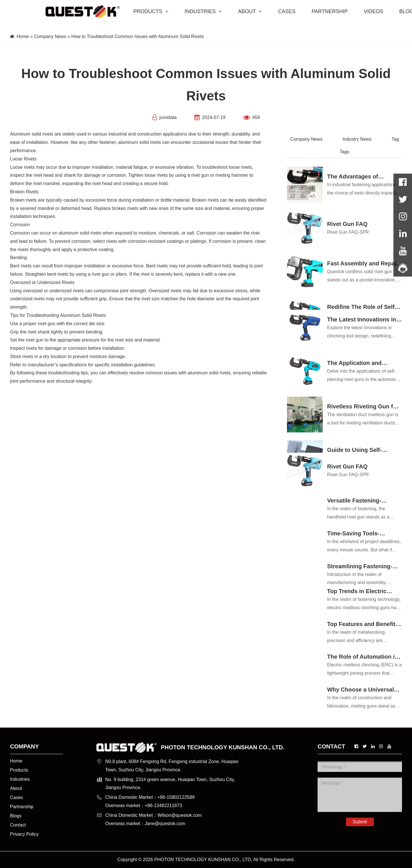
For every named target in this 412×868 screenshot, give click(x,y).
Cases (16, 798)
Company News (50, 36)
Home (23, 36)
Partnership (22, 807)
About (16, 788)
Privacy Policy (24, 834)
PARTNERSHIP (330, 11)
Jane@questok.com (165, 824)
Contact (18, 825)
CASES (287, 11)
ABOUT (250, 11)
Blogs (16, 816)
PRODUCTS (151, 11)
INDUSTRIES (203, 11)
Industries (20, 779)
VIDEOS (373, 11)
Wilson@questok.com (180, 815)
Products (19, 770)
